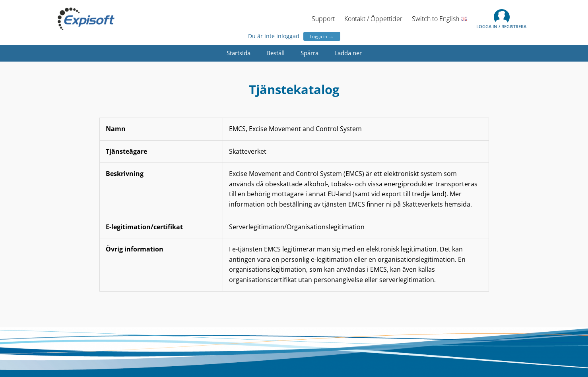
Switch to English (440, 19)
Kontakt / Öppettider (373, 19)
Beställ (276, 53)
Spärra (310, 53)
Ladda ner (348, 53)
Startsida (239, 53)
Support (323, 19)
